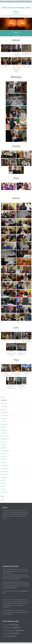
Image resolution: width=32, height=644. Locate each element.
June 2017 (3, 483)
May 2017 (3, 486)
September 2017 (5, 474)
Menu (16, 16)
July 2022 (3, 421)
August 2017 (4, 477)
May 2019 (3, 445)
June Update (6, 636)
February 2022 (4, 424)
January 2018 (4, 466)
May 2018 (3, 457)
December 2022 (5, 415)
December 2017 (5, 469)
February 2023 (4, 412)
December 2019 (5, 436)
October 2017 (4, 471)
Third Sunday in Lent (8, 628)
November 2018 (5, 451)
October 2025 (4, 406)
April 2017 (3, 489)
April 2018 (3, 460)
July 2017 (3, 480)
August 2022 (4, 418)
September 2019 (5, 439)
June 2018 (3, 454)
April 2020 (3, 433)
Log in (2, 500)
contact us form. (13, 588)
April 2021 (3, 427)
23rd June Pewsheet (8, 633)
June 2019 (3, 442)
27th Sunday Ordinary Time (9, 630)
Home (14, 35)
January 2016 (4, 492)
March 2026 (4, 404)
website (18, 579)
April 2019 (3, 448)
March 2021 (4, 430)
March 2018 (4, 463)
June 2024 (3, 409)
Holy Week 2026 (7, 625)
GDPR (10, 614)
